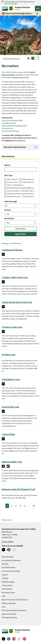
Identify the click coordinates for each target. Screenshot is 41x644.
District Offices (8, 542)
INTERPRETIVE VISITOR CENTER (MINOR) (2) (20, 188)
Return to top (7, 520)
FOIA (4, 596)
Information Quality (10, 618)
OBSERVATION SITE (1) (14, 197)
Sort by (7, 210)
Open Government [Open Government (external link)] (9, 614)
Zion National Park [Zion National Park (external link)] (9, 123)
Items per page (11, 201)
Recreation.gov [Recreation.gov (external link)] (7, 128)
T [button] (33, 58)
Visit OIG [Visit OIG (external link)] (5, 564)
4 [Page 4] (20, 506)
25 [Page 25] (34, 506)
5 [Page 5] (25, 506)
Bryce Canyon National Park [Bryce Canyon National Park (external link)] (12, 120)
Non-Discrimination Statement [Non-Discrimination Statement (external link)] (14, 610)
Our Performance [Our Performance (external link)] (9, 567)
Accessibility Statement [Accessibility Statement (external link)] (11, 560)
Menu (38, 8)
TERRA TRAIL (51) (12, 179)
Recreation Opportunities (15, 147)
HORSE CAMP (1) (29, 191)
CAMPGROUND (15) (28, 179)
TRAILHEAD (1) (30, 197)
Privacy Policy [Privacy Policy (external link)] (7, 585)
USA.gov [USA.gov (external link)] (5, 578)
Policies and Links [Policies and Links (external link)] (9, 603)
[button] (28, 58)
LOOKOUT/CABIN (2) (13, 191)
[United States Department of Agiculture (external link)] (5, 8)
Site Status (9, 218)
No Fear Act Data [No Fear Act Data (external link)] (8, 593)
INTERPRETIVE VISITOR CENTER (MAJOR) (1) (21, 194)
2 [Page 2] (12, 506)
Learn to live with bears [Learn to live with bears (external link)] (10, 131)
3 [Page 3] (16, 506)
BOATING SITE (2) (12, 182)
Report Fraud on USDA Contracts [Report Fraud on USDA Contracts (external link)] (15, 600)
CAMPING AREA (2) (28, 182)
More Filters (20, 229)
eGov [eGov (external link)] (4, 607)
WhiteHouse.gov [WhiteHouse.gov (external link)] (8, 582)
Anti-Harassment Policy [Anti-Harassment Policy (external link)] (11, 571)
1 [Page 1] (7, 506)
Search (7, 165)
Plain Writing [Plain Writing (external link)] (7, 589)
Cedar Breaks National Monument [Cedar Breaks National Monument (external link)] (14, 126)
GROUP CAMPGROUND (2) (15, 185)
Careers (5, 575)
